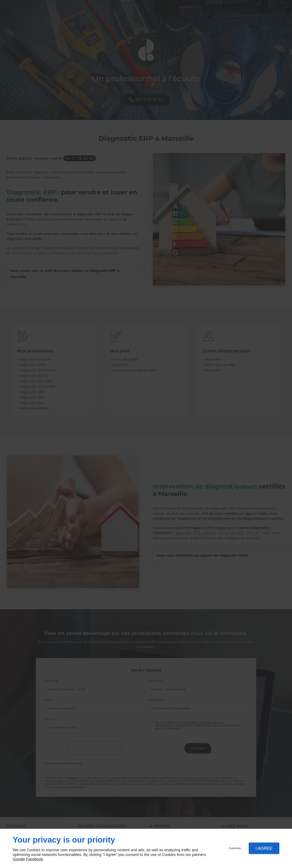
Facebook (34, 859)
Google (19, 859)
